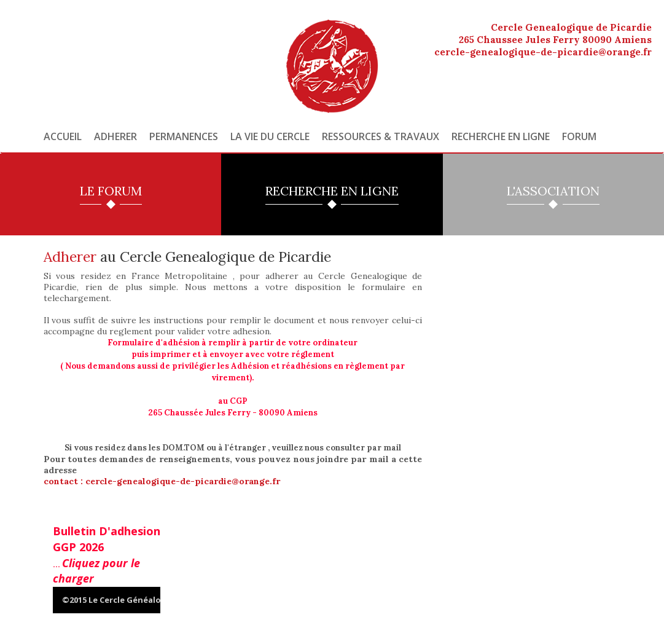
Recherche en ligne (501, 136)
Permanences (184, 136)
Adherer (115, 136)
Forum (579, 136)
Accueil (63, 136)
